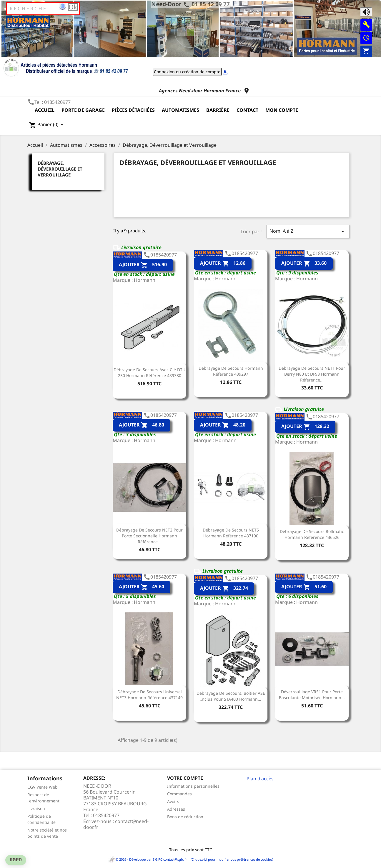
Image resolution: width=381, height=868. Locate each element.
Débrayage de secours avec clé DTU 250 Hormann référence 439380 (149, 373)
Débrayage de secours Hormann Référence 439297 (231, 371)
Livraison (36, 808)
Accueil (45, 110)
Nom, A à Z (308, 231)
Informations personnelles (193, 786)
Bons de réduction (185, 817)
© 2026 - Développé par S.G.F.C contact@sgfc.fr (148, 859)
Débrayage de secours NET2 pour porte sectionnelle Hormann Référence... (149, 536)
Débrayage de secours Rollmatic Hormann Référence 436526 (312, 534)
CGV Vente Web (43, 787)
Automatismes (180, 110)
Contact (247, 110)
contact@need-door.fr (116, 824)
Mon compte (282, 110)
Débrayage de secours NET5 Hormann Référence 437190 (231, 533)
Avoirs (173, 801)
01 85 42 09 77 (211, 4)
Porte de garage (83, 110)
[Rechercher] (43, 9)
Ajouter (143, 265)
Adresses (176, 809)
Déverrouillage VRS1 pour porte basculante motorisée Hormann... (312, 695)
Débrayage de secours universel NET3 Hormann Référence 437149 (149, 695)
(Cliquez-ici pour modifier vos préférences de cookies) (231, 859)
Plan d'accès (260, 779)
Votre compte (185, 778)
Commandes (179, 794)
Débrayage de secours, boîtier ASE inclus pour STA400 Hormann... (231, 696)
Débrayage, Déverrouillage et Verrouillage (60, 169)
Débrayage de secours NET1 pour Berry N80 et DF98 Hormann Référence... (312, 374)
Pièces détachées (133, 110)
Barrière (218, 110)
